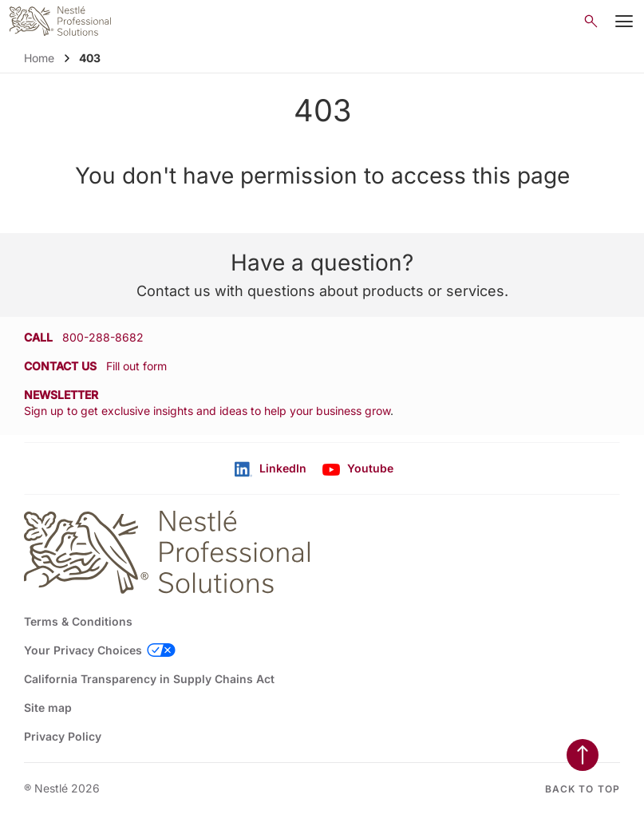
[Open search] (591, 21)
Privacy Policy (63, 736)
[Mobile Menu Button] (624, 22)
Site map (48, 707)
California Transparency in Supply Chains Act (149, 679)
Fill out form (136, 366)
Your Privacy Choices (83, 650)
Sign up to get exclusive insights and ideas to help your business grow (207, 411)
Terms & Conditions (78, 621)
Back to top (583, 789)
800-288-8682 (103, 337)
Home (39, 58)
